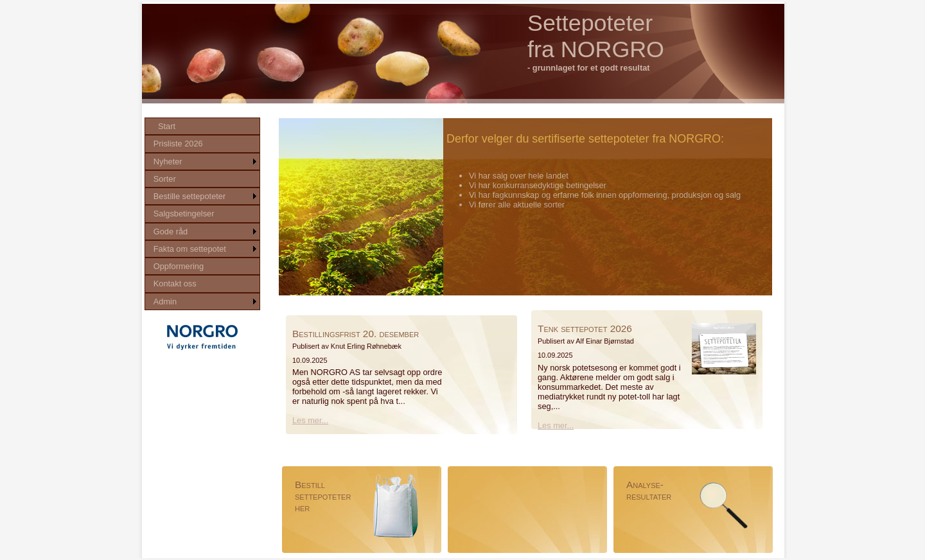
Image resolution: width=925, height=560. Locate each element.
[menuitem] (202, 126)
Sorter (165, 179)
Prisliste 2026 (178, 144)
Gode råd (171, 232)
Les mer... (310, 420)
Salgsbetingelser (184, 214)
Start (167, 126)
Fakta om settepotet (190, 249)
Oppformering (179, 266)
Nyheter (168, 162)
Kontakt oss (175, 284)
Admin (165, 302)
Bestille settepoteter (189, 196)
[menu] (202, 214)
